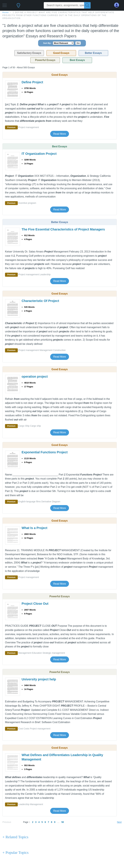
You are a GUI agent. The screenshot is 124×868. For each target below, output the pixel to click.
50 (63, 822)
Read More (60, 134)
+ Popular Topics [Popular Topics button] (15, 852)
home (6, 12)
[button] (5, 4)
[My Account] (118, 5)
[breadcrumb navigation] (62, 15)
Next (119, 822)
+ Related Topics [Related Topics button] (15, 837)
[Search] (87, 5)
